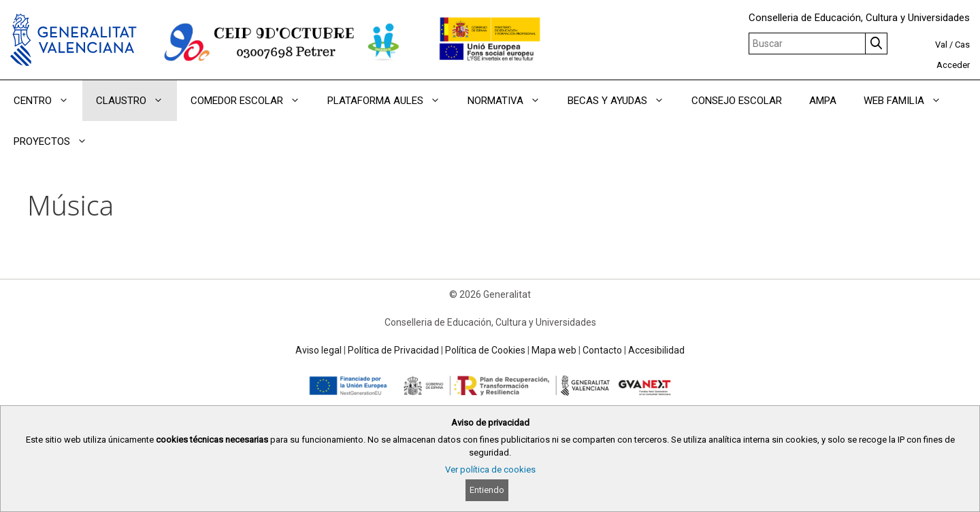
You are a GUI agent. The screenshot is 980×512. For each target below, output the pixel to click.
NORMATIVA (511, 101)
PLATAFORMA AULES (391, 101)
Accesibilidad (656, 350)
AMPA (823, 101)
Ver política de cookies (490, 470)
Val (941, 45)
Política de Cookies (485, 350)
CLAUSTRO (136, 101)
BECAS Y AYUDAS (623, 101)
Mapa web (554, 350)
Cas (962, 45)
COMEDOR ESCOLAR (252, 101)
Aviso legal (318, 350)
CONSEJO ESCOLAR (737, 101)
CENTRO (48, 101)
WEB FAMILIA (909, 101)
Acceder (953, 65)
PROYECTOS (57, 141)
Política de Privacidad (393, 350)
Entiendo (487, 490)
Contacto (602, 350)
